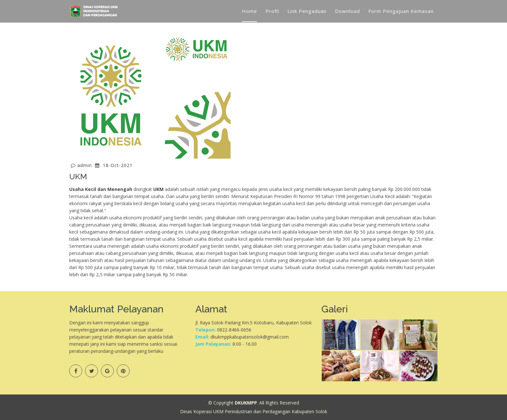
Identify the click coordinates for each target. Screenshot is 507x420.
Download (347, 11)
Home (249, 11)
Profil (272, 11)
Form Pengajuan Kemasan (401, 11)
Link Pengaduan (307, 11)
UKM (78, 177)
